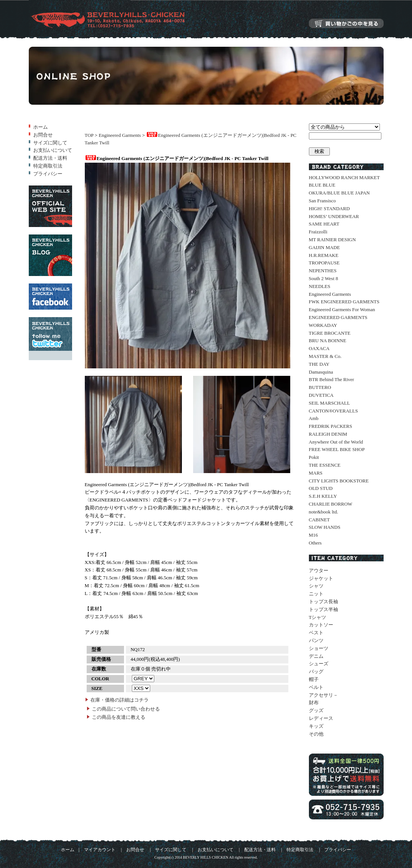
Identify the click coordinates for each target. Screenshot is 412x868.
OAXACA (319, 348)
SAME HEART (324, 224)
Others (315, 543)
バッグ (316, 671)
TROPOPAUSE (324, 263)
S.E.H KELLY (323, 496)
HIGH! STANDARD (329, 208)
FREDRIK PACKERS (331, 426)
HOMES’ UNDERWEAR (334, 216)
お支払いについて (53, 150)
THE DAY (319, 364)
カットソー (321, 625)
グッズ (316, 710)
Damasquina (321, 372)
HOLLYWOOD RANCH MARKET (344, 177)
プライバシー (48, 174)
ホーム (41, 127)
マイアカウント (100, 850)
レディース (321, 718)
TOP (89, 135)
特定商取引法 (48, 166)
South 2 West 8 (324, 278)
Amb (314, 418)
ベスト (316, 633)
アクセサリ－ (323, 695)
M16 (314, 535)
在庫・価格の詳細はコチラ (120, 700)
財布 (314, 703)
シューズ (319, 664)
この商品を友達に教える (119, 717)
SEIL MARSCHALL (329, 403)
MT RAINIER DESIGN (332, 240)
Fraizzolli (318, 232)
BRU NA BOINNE (328, 341)
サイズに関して (50, 143)
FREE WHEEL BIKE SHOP (337, 449)
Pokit (314, 457)
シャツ (316, 586)
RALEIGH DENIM (328, 434)
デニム (316, 656)
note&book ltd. (324, 512)
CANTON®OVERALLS (334, 411)
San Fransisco (323, 201)
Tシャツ (318, 617)
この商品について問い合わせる (126, 709)
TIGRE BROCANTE (330, 333)
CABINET (319, 520)
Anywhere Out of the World (336, 442)
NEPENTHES (323, 271)
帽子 (314, 679)
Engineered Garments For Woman (342, 309)
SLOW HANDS (325, 527)
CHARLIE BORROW (331, 504)
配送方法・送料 (50, 158)
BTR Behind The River (332, 379)
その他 (316, 734)
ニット (316, 594)
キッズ (316, 726)
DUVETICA (321, 395)
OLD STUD (321, 488)
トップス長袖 (323, 602)
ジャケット (321, 578)
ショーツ (319, 648)
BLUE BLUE (322, 185)
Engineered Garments (120, 135)
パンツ (316, 640)
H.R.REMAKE (324, 255)
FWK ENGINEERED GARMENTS (344, 302)
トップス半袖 (323, 609)
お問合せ (43, 135)
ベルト (316, 687)
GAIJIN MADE (324, 247)
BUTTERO (320, 387)
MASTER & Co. (325, 356)
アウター (319, 571)
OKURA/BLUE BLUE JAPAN (339, 193)
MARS (316, 473)
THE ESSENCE (325, 465)
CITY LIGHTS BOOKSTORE (339, 481)
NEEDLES (320, 286)
